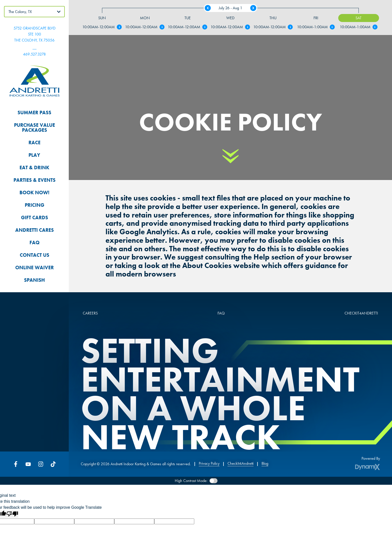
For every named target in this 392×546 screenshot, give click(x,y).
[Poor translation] (12, 514)
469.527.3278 (34, 54)
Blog (265, 463)
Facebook (16, 464)
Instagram (41, 464)
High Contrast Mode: (191, 481)
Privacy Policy (209, 463)
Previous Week (208, 8)
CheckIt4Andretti (240, 463)
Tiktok (53, 464)
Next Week (253, 8)
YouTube (28, 464)
